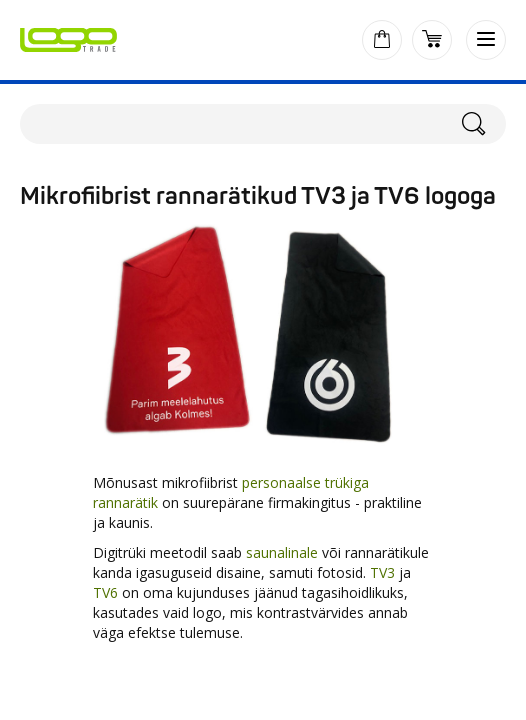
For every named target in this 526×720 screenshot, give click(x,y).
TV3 (382, 572)
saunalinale (282, 552)
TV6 (105, 592)
